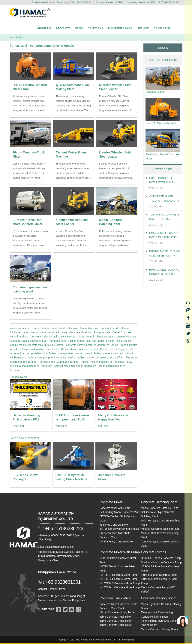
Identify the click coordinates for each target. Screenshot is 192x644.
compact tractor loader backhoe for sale (55, 328)
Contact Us (162, 28)
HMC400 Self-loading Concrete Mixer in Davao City (165, 279)
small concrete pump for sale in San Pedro (50, 358)
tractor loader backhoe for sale (49, 332)
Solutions (95, 28)
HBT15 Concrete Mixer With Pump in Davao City (163, 188)
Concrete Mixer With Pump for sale (90, 332)
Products (63, 28)
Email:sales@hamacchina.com (50, 2)
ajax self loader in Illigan (100, 341)
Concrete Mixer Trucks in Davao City (163, 206)
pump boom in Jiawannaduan (96, 337)
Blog (79, 28)
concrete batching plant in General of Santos (92, 345)
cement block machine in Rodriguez (75, 366)
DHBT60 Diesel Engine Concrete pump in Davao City (165, 261)
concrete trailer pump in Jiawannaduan (53, 337)
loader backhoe (89, 328)
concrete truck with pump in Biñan (59, 362)
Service (143, 28)
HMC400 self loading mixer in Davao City (163, 243)
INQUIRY (163, 48)
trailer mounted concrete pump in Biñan (100, 358)
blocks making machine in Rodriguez (103, 362)
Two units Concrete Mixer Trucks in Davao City (163, 224)
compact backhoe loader (115, 328)
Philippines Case (120, 28)
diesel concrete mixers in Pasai (88, 349)
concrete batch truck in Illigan (67, 341)
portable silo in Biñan (43, 353)
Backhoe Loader (19, 332)
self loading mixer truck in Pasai (49, 349)
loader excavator (19, 328)
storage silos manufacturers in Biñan (79, 353)
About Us (44, 28)
